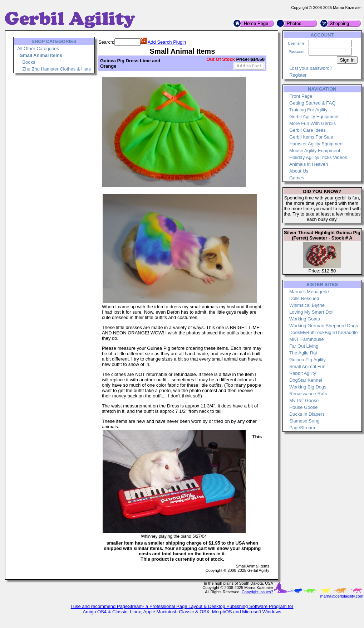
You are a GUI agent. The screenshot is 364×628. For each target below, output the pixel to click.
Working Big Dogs (308, 387)
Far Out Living (304, 346)
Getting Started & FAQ (312, 103)
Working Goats (305, 319)
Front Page (301, 96)
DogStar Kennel (306, 380)
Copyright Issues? (257, 592)
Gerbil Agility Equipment (314, 117)
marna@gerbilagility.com (341, 596)
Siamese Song (304, 421)
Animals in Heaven (309, 164)
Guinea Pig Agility (308, 360)
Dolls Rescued (304, 298)
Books (29, 62)
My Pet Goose (304, 400)
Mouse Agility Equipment (315, 151)
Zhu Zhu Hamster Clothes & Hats (56, 69)
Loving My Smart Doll (311, 312)
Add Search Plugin (167, 42)
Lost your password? (311, 68)
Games (297, 178)
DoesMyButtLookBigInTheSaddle (324, 332)
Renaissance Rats (308, 394)
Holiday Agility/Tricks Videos (318, 157)
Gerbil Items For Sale (311, 137)
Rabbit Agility (303, 373)
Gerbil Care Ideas (308, 130)
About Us (299, 171)
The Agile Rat (303, 353)
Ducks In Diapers (307, 414)
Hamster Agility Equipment (316, 144)
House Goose (304, 407)
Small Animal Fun (307, 366)
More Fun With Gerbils (313, 123)
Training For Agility (308, 110)
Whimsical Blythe (307, 305)
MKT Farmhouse (307, 339)
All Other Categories (38, 49)
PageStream (302, 428)
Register (298, 75)
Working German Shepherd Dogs (324, 326)
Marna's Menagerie (309, 292)
